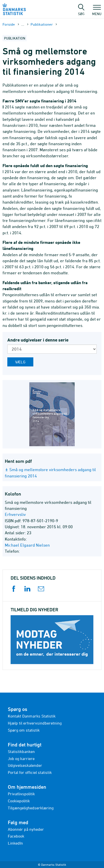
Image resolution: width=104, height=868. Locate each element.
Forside (9, 24)
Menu (97, 11)
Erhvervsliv (15, 514)
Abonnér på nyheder (26, 829)
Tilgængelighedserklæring (31, 808)
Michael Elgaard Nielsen (27, 545)
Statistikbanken (21, 751)
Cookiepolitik (19, 801)
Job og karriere (21, 759)
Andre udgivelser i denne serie (38, 340)
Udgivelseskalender (25, 765)
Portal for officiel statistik (30, 772)
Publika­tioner (42, 24)
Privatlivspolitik (21, 794)
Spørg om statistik (24, 730)
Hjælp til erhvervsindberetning (35, 723)
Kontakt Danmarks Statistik (32, 716)
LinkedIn (15, 843)
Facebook (16, 836)
